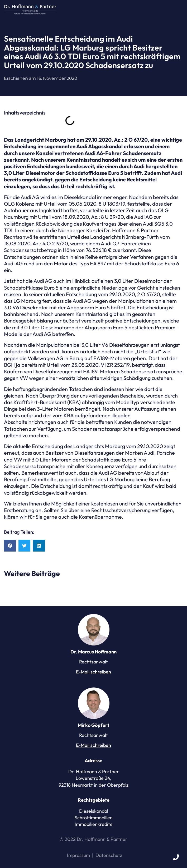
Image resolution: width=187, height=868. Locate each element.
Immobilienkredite (94, 824)
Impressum (78, 855)
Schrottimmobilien (94, 818)
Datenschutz (109, 855)
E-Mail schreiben (93, 672)
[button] (178, 9)
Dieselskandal (94, 811)
